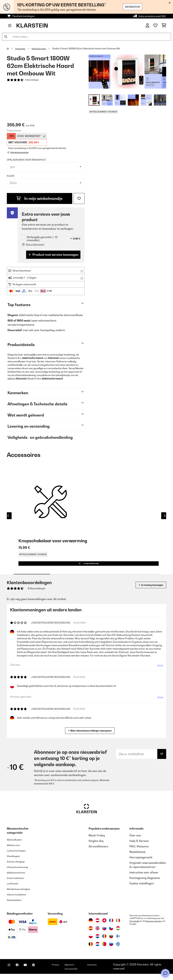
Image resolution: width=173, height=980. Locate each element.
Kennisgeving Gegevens (145, 884)
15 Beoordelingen (34, 80)
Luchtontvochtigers (19, 857)
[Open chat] (165, 973)
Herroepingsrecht (141, 863)
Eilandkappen (16, 862)
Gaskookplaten (17, 906)
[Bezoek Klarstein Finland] (118, 942)
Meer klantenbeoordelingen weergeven (91, 736)
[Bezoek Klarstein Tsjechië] (111, 934)
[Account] (147, 26)
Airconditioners (98, 852)
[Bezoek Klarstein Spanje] (91, 934)
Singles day (96, 847)
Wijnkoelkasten (17, 846)
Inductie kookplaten (19, 900)
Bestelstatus (137, 858)
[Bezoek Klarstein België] (91, 950)
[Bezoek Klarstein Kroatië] (98, 942)
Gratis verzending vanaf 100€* (149, 16)
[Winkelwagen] (164, 26)
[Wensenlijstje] (155, 26)
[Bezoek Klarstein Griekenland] (118, 950)
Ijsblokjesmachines (19, 879)
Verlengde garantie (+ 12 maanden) (42, 239)
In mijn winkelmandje (39, 198)
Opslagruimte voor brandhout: (27, 160)
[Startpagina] (11, 49)
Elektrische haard (44, 49)
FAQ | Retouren (139, 852)
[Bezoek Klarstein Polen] (91, 942)
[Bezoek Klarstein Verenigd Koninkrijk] (98, 934)
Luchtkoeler (14, 890)
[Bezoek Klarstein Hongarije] (118, 934)
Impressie (107, 971)
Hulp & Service (139, 847)
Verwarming (22, 49)
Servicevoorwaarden (139, 930)
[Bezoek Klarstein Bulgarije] (111, 942)
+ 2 (160, 100)
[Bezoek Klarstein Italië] (118, 927)
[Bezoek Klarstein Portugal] (104, 950)
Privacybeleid (136, 927)
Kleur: (11, 176)
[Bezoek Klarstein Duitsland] (91, 927)
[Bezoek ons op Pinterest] (43, 973)
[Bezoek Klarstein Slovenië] (111, 950)
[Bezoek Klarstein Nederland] (98, 950)
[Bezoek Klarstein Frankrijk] (111, 927)
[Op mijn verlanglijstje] (79, 198)
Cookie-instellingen (142, 890)
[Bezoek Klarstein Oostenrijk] (98, 927)
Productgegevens (14, 130)
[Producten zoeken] (86, 37)
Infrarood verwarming (21, 873)
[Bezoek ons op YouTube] (32, 973)
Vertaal (159, 676)
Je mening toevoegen (146, 591)
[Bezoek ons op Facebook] (21, 973)
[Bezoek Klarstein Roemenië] (104, 942)
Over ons (135, 842)
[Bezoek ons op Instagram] (10, 973)
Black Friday (97, 842)
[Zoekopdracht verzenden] (6, 37)
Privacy (68, 971)
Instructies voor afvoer (144, 879)
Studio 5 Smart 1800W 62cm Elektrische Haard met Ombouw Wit (94, 49)
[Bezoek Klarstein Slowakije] (104, 934)
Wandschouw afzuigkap (22, 895)
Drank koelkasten (18, 884)
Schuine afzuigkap (19, 868)
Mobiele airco (16, 851)
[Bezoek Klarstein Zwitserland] (104, 927)
